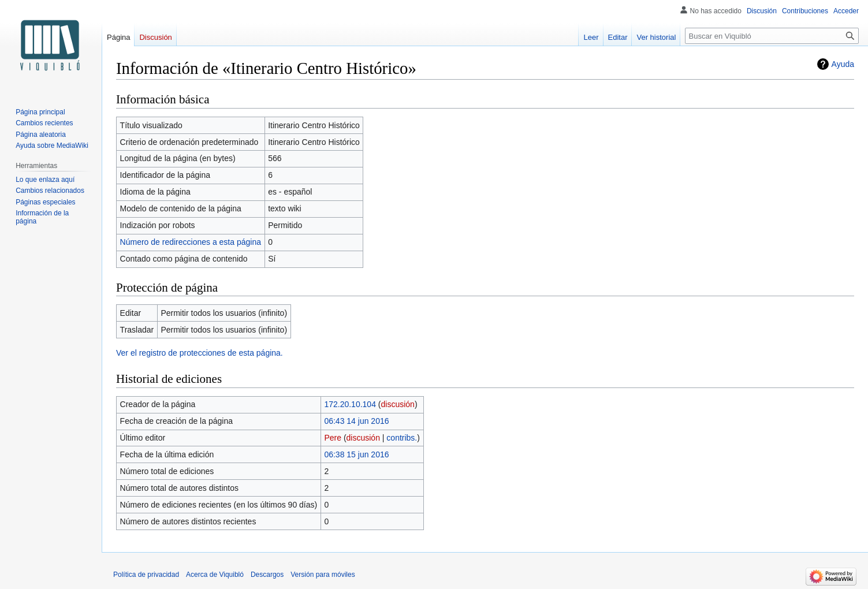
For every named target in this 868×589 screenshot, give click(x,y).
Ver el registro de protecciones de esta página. (200, 353)
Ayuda (843, 64)
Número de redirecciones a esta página (191, 242)
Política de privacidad (146, 575)
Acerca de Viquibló (215, 575)
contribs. (402, 438)
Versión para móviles (323, 575)
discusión (398, 404)
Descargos (267, 575)
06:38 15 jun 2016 (356, 454)
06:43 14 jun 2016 (356, 421)
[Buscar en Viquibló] (772, 36)
